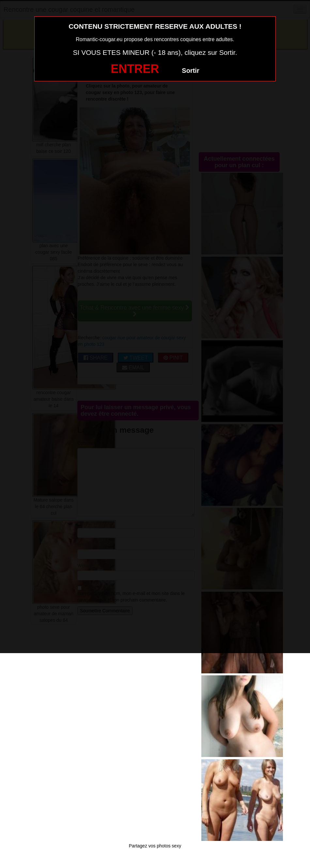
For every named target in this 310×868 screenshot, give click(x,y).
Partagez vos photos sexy (155, 846)
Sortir (190, 71)
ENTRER (135, 69)
